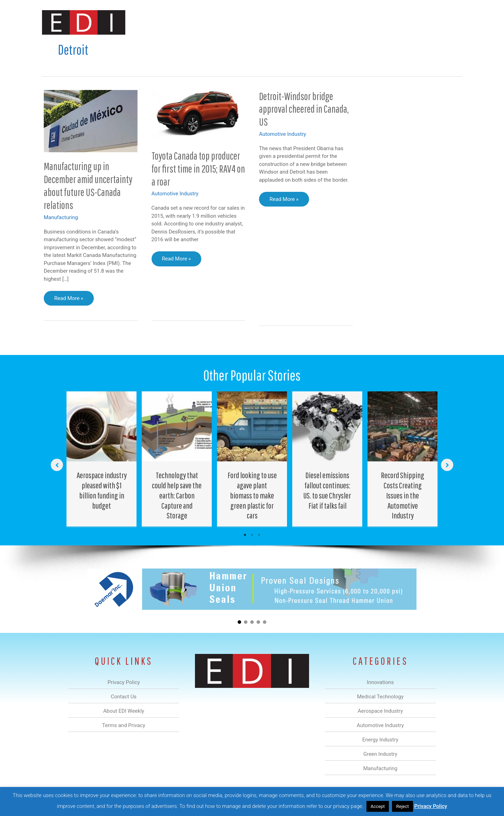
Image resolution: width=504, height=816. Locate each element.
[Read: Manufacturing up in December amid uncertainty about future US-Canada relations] (91, 121)
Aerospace (234, 22)
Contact (425, 22)
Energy (302, 22)
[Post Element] (102, 459)
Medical (202, 22)
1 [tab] (245, 535)
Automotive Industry (175, 194)
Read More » (71, 300)
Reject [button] (402, 806)
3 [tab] (259, 535)
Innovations (170, 22)
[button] (451, 22)
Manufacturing (363, 22)
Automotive (270, 22)
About (397, 22)
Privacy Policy (431, 806)
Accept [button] (378, 806)
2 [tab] (252, 535)
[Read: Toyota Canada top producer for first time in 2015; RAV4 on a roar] (198, 115)
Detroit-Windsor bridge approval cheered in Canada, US (304, 109)
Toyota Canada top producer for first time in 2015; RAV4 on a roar (198, 169)
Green (329, 22)
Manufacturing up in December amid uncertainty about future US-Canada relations (88, 186)
